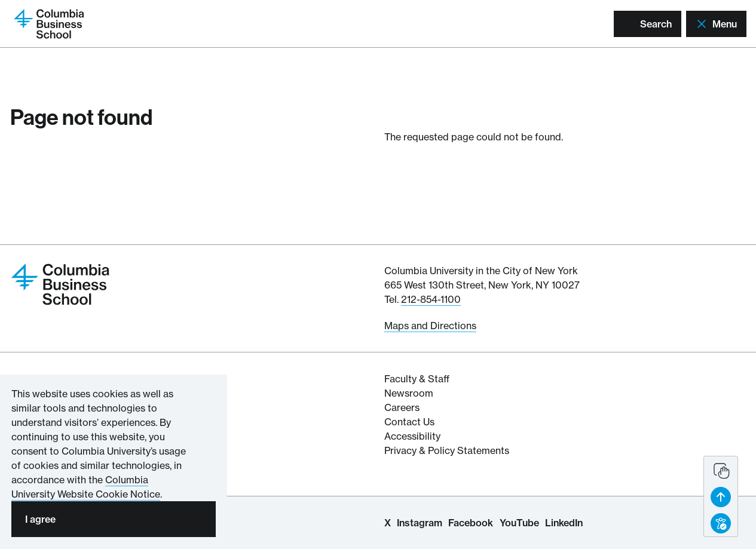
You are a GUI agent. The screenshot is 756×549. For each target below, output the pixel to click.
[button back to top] (721, 497)
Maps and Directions (430, 326)
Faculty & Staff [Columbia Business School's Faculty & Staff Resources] (417, 379)
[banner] (721, 496)
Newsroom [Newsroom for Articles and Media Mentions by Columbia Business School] (409, 393)
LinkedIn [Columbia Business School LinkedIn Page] (564, 523)
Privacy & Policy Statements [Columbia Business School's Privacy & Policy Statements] (447, 450)
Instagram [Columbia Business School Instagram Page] (420, 523)
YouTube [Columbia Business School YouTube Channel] (519, 523)
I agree (40, 519)
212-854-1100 (431, 299)
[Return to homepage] (49, 23)
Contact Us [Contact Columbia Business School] (409, 422)
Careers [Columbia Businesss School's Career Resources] (402, 407)
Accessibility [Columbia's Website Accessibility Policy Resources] (412, 436)
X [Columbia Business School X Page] (388, 523)
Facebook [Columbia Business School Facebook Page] (471, 523)
